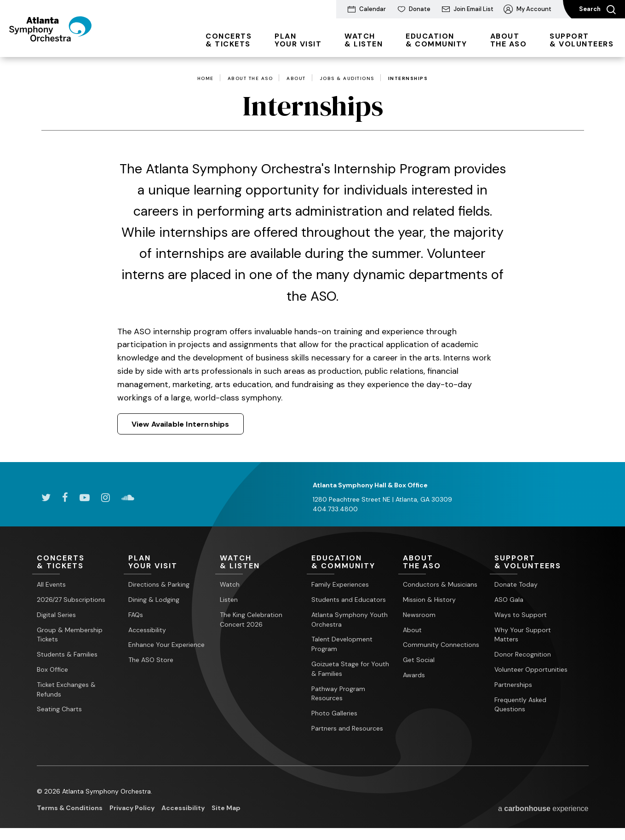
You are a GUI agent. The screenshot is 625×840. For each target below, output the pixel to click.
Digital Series (56, 615)
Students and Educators (349, 600)
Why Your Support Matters (523, 635)
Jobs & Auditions (347, 79)
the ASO (509, 40)
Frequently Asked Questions (520, 705)
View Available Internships (181, 424)
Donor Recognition (523, 654)
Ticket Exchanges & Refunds (66, 689)
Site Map (226, 808)
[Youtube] (85, 497)
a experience (543, 809)
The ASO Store (151, 660)
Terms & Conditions (70, 808)
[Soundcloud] (128, 497)
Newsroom (419, 615)
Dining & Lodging (154, 600)
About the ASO (250, 79)
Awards (414, 675)
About (296, 79)
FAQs (136, 615)
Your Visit (298, 40)
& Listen (364, 40)
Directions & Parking (159, 584)
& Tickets (229, 40)
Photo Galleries (334, 713)
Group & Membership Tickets (70, 635)
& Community (436, 40)
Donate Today (516, 584)
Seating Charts (59, 709)
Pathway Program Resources (338, 694)
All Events (51, 584)
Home (206, 79)
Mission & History (429, 600)
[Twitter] (46, 497)
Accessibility (147, 630)
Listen (229, 600)
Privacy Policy (132, 808)
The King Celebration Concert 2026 (251, 620)
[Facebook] (65, 497)
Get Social (419, 660)
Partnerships (513, 685)
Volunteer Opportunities (531, 669)
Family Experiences (340, 584)
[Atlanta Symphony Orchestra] (60, 43)
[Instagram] (106, 497)
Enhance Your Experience (166, 645)
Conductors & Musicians (440, 584)
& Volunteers (582, 40)
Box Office (52, 669)
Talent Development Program (342, 644)
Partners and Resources (347, 728)
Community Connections (441, 645)
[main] (312, 260)
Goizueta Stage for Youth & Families (350, 669)
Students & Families (67, 654)
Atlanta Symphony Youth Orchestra (350, 620)
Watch (230, 584)
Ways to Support (521, 615)
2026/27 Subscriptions (71, 600)
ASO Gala (509, 600)
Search (597, 10)
